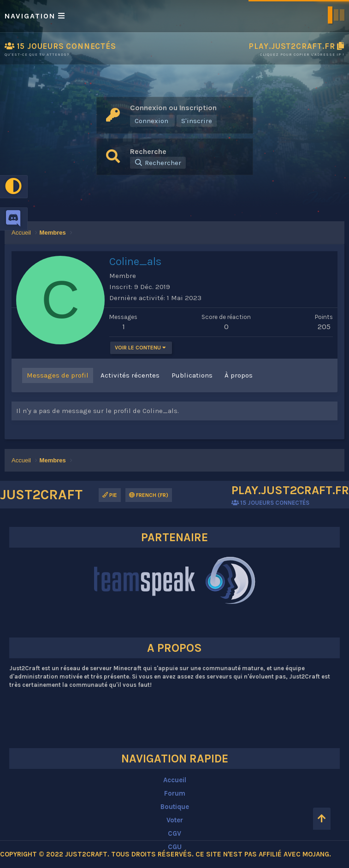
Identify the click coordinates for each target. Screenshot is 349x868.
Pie (110, 495)
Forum (175, 793)
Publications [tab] (192, 375)
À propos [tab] (239, 375)
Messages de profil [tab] (58, 375)
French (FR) (149, 495)
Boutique (175, 807)
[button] (174, 16)
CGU (175, 847)
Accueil (175, 780)
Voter (175, 820)
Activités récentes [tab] (130, 375)
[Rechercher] (158, 163)
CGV (174, 833)
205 (324, 326)
